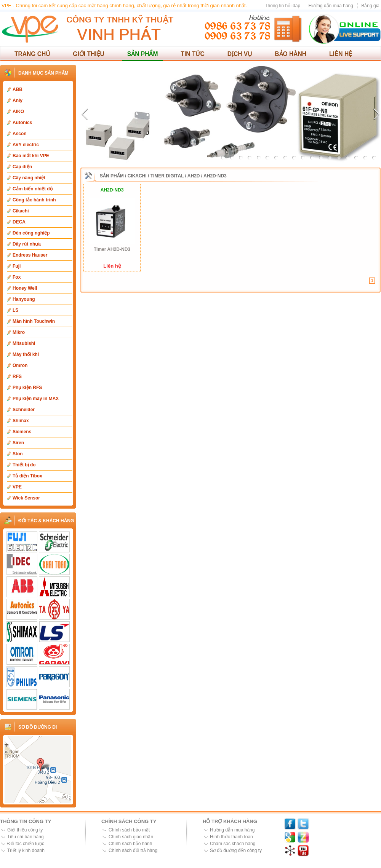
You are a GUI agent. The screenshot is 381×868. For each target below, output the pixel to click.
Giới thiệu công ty (25, 830)
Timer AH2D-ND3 (112, 249)
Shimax (21, 421)
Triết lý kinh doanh (26, 850)
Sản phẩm (143, 54)
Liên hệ (341, 54)
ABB (18, 89)
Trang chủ (32, 54)
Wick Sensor (26, 498)
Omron (20, 365)
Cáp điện (22, 167)
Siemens (22, 432)
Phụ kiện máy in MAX (36, 399)
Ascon (20, 134)
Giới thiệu (89, 54)
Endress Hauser (30, 255)
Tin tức (192, 54)
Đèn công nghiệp (31, 233)
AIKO (18, 112)
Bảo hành (291, 54)
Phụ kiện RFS (27, 388)
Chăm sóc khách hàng (233, 844)
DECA (19, 222)
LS (15, 310)
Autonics (22, 123)
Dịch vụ (240, 54)
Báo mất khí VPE (31, 156)
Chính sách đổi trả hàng (133, 850)
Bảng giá (370, 6)
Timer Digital (167, 176)
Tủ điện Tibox (27, 476)
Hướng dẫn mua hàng (331, 6)
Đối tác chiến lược (26, 844)
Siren (18, 443)
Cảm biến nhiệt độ (33, 189)
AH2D (194, 176)
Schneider (24, 410)
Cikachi (21, 211)
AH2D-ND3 (215, 176)
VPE (17, 487)
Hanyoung (24, 299)
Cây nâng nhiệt (29, 178)
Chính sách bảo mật (129, 830)
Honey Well (25, 288)
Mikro (19, 332)
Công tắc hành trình (34, 200)
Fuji (17, 266)
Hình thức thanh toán (231, 837)
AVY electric (26, 145)
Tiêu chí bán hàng (26, 837)
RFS (17, 377)
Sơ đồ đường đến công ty (236, 850)
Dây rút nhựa (27, 244)
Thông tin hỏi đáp (283, 6)
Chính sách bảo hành (130, 844)
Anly (18, 101)
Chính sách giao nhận (131, 837)
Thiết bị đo (24, 465)
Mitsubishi (24, 343)
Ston (18, 454)
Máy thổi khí (26, 354)
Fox (17, 277)
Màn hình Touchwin (34, 321)
